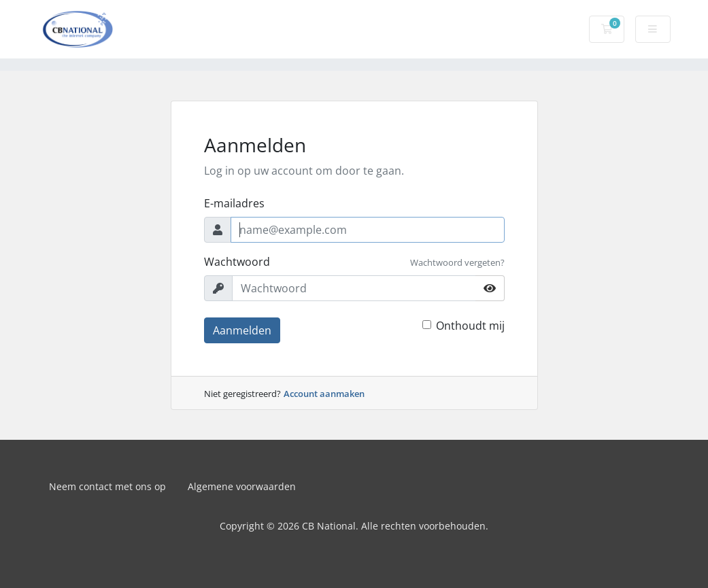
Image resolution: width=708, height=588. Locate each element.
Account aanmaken (324, 394)
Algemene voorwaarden (242, 486)
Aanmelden (242, 330)
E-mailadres (234, 203)
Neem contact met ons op (107, 486)
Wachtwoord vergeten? (457, 262)
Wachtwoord (237, 262)
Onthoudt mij (470, 326)
